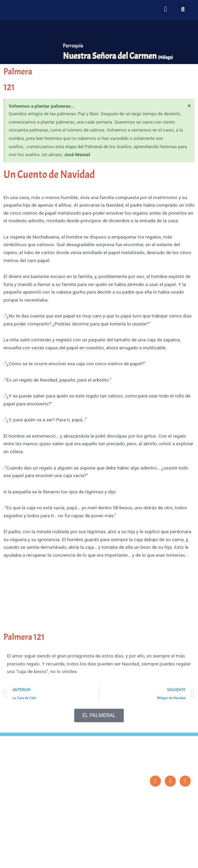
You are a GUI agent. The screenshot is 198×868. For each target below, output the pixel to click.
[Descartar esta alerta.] (189, 106)
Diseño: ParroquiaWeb (173, 859)
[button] (166, 9)
